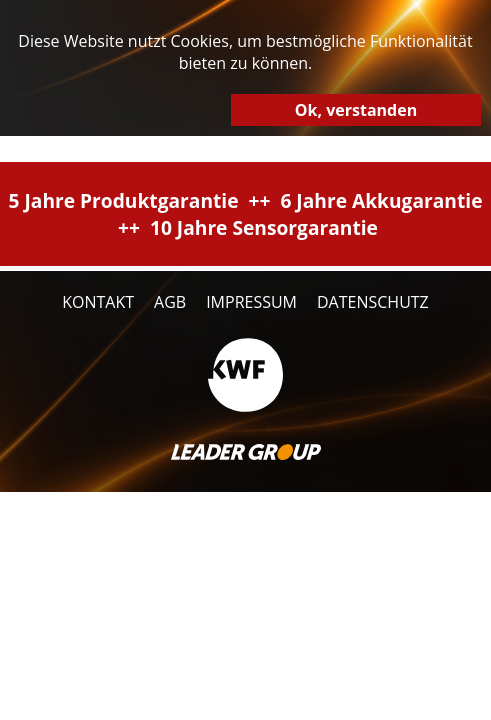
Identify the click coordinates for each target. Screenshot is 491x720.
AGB (170, 302)
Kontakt (98, 302)
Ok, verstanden (356, 110)
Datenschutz (373, 302)
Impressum (251, 302)
